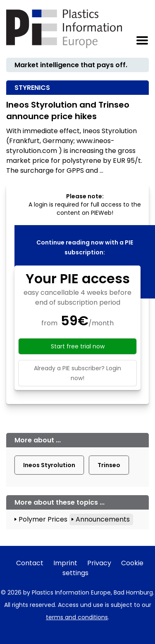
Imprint (65, 563)
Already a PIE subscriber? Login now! (77, 373)
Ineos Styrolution (49, 465)
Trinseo (109, 465)
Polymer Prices (43, 519)
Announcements (103, 519)
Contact (30, 563)
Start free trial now (78, 346)
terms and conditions (77, 617)
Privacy (99, 563)
